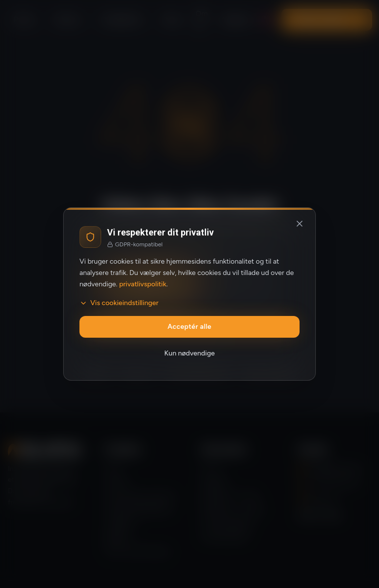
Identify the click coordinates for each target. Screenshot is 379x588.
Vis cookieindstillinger (119, 303)
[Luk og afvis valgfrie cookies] (300, 224)
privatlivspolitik (143, 284)
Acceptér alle (190, 327)
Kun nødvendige (189, 353)
